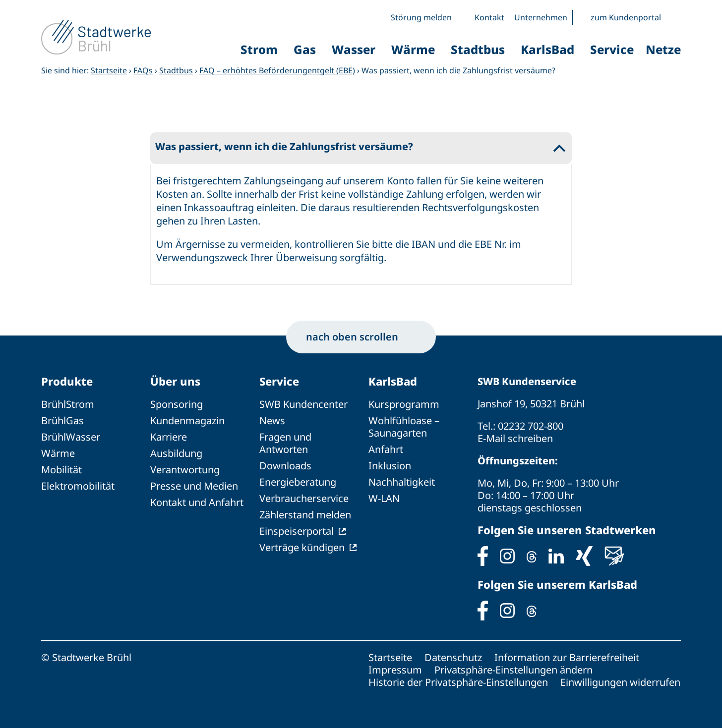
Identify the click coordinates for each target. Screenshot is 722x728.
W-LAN (384, 498)
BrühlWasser (71, 437)
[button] (673, 17)
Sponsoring (177, 404)
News (272, 420)
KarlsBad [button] (547, 49)
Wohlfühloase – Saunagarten (404, 427)
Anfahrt (386, 449)
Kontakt (489, 17)
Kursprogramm (404, 404)
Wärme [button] (413, 49)
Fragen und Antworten (285, 443)
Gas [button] (305, 49)
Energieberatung (298, 482)
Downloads (285, 466)
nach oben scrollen (361, 337)
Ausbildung (176, 453)
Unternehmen (541, 17)
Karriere (169, 437)
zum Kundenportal (626, 17)
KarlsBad (393, 381)
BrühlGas (62, 420)
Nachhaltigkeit (402, 482)
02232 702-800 (531, 426)
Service (279, 381)
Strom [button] (259, 49)
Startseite (109, 70)
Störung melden (421, 17)
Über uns (175, 381)
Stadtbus (176, 70)
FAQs (143, 70)
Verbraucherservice (304, 498)
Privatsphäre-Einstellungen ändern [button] (513, 670)
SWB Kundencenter (303, 404)
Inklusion (390, 466)
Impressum (395, 670)
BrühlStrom (68, 404)
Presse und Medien (194, 486)
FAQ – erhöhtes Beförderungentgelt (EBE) (277, 70)
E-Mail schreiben (515, 438)
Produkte (67, 381)
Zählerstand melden (305, 515)
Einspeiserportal (297, 531)
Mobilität (61, 470)
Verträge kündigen (302, 547)
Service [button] (612, 49)
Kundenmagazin (187, 420)
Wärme (58, 453)
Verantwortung (185, 470)
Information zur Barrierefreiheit (567, 657)
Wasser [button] (354, 49)
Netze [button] (663, 49)
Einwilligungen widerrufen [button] (620, 682)
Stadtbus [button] (478, 49)
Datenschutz (453, 657)
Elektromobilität (78, 486)
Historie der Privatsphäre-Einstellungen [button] (458, 682)
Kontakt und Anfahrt (197, 502)
